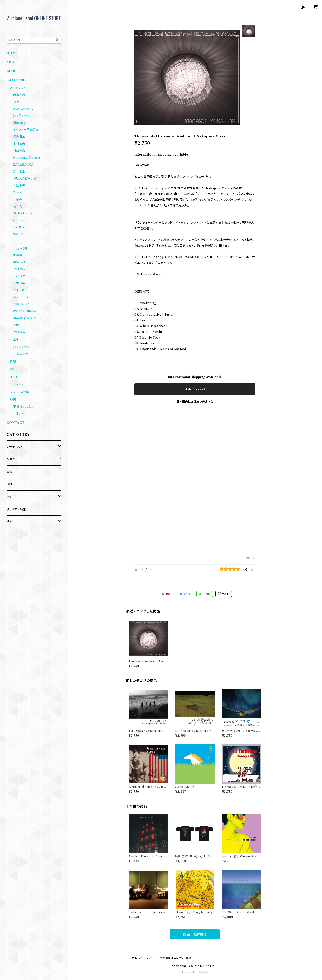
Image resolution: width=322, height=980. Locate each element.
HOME (12, 53)
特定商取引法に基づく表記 (176, 958)
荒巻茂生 (19, 276)
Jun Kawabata (24, 116)
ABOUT (13, 62)
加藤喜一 (19, 255)
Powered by (195, 973)
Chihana (20, 220)
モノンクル (20, 192)
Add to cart (195, 389)
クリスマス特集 (20, 392)
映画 (13, 400)
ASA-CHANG (23, 109)
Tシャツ (18, 384)
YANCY (19, 227)
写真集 (14, 340)
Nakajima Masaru (27, 158)
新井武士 (19, 172)
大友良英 (19, 283)
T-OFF (18, 241)
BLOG (12, 71)
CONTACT (16, 423)
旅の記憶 (22, 354)
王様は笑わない (24, 407)
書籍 (13, 362)
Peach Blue (22, 297)
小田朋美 (19, 185)
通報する (250, 558)
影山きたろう (22, 304)
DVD (13, 369)
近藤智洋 (19, 332)
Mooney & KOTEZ (28, 318)
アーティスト (18, 88)
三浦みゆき (20, 248)
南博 (16, 102)
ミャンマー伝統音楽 (26, 130)
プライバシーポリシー (141, 958)
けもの (17, 199)
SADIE (18, 234)
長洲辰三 (19, 137)
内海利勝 (19, 95)
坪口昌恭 (19, 269)
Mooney (19, 123)
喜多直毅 (19, 262)
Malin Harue (23, 213)
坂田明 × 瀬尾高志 (26, 311)
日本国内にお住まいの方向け (195, 402)
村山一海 (19, 151)
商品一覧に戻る (195, 934)
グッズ (14, 377)
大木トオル (20, 290)
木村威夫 (19, 144)
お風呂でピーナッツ (26, 179)
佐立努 (18, 206)
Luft (16, 325)
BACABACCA (23, 165)
